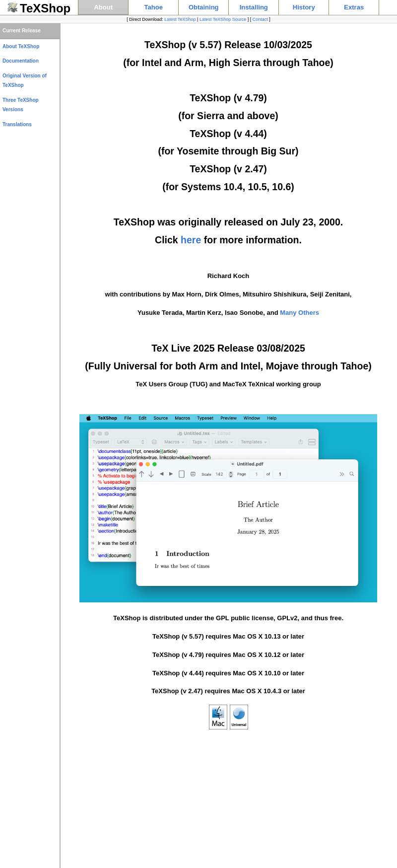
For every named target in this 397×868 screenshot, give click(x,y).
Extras (354, 7)
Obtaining (204, 7)
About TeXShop (21, 46)
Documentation (21, 61)
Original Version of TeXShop (25, 81)
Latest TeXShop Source (223, 19)
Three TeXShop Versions (21, 105)
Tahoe (154, 7)
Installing (254, 7)
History (304, 7)
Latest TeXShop (180, 19)
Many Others (299, 313)
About (103, 7)
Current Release (22, 31)
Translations (17, 124)
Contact (260, 19)
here (191, 240)
